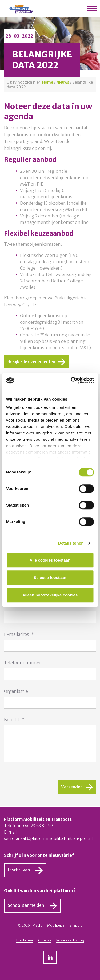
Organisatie (16, 691)
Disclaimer (25, 940)
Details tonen (71, 543)
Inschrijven (19, 870)
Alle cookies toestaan (50, 560)
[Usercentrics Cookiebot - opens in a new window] (71, 380)
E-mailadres (19, 634)
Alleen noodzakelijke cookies (50, 595)
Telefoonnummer (23, 663)
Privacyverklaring (70, 940)
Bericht (14, 720)
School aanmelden (26, 905)
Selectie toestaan (50, 577)
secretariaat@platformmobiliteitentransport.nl (48, 839)
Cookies (45, 940)
